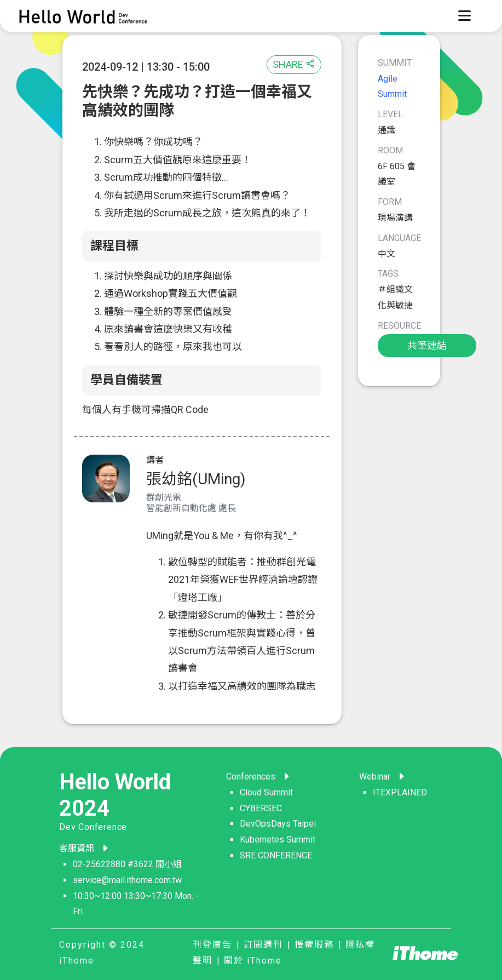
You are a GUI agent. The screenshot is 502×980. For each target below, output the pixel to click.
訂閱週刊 (263, 945)
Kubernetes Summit (278, 839)
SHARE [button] (294, 64)
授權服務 (314, 945)
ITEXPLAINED (400, 792)
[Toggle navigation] (464, 16)
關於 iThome (253, 961)
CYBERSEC (261, 808)
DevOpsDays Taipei (278, 824)
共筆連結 (427, 345)
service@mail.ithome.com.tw (127, 880)
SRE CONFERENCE (276, 855)
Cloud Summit (266, 792)
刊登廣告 (212, 945)
